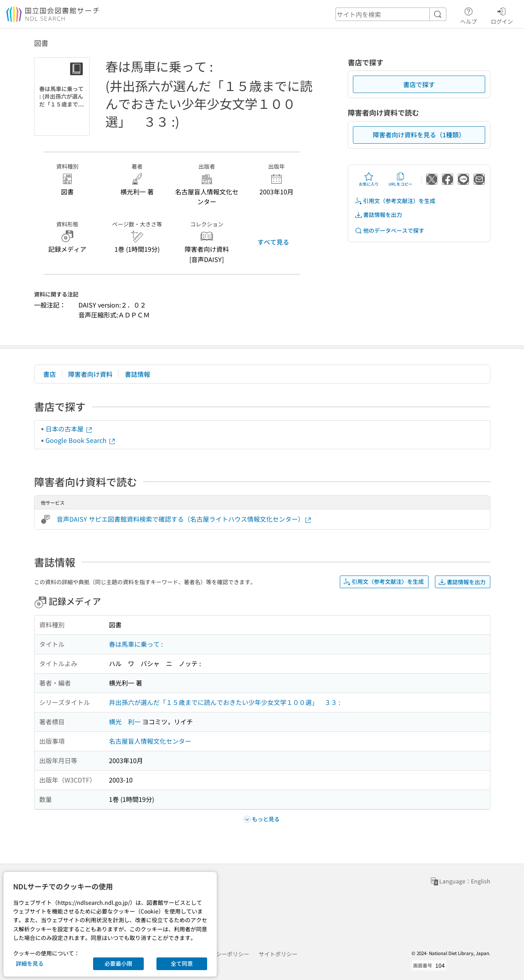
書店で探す (419, 84)
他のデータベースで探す (389, 231)
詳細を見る (30, 963)
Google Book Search (81, 440)
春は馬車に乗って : (136, 644)
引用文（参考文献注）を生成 (395, 201)
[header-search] (391, 14)
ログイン (502, 15)
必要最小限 (118, 963)
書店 (50, 374)
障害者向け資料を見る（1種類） (419, 135)
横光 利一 (125, 722)
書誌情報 (137, 374)
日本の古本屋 (69, 429)
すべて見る (273, 242)
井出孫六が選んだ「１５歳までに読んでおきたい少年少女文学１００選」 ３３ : (225, 702)
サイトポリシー (278, 954)
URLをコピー (400, 179)
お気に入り (369, 179)
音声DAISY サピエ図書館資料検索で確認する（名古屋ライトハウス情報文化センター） (184, 519)
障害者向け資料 (90, 374)
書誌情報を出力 (378, 215)
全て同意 (182, 963)
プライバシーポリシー (221, 954)
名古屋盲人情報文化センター (150, 741)
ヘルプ (469, 15)
